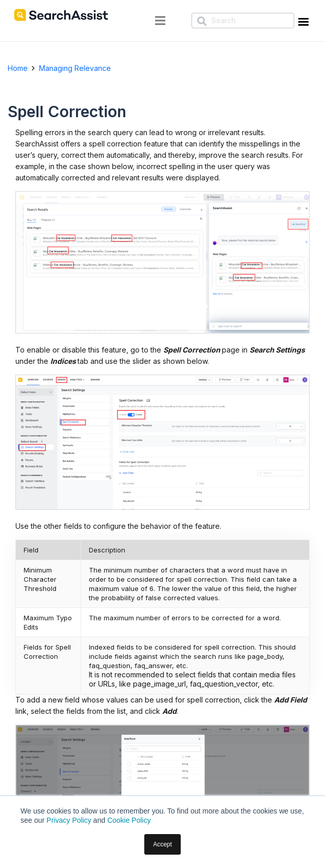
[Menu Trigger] (302, 24)
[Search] (243, 21)
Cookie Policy (129, 820)
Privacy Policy (69, 820)
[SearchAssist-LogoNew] (61, 15)
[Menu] (160, 21)
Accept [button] (162, 844)
